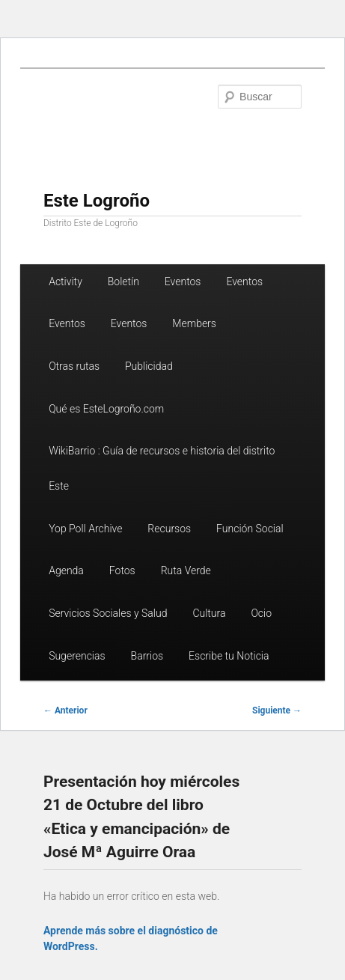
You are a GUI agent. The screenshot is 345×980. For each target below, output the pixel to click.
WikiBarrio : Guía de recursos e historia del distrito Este (162, 468)
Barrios (147, 656)
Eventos (183, 281)
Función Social (250, 529)
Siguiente (277, 710)
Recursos (169, 529)
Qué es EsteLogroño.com (106, 409)
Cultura (209, 613)
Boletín (123, 281)
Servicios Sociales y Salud (108, 613)
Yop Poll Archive (85, 529)
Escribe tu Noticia (229, 656)
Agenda (66, 570)
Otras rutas (74, 366)
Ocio (261, 613)
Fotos (122, 570)
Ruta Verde (186, 570)
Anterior (65, 710)
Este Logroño (97, 201)
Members (194, 323)
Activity (65, 281)
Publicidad (149, 366)
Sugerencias (77, 656)
